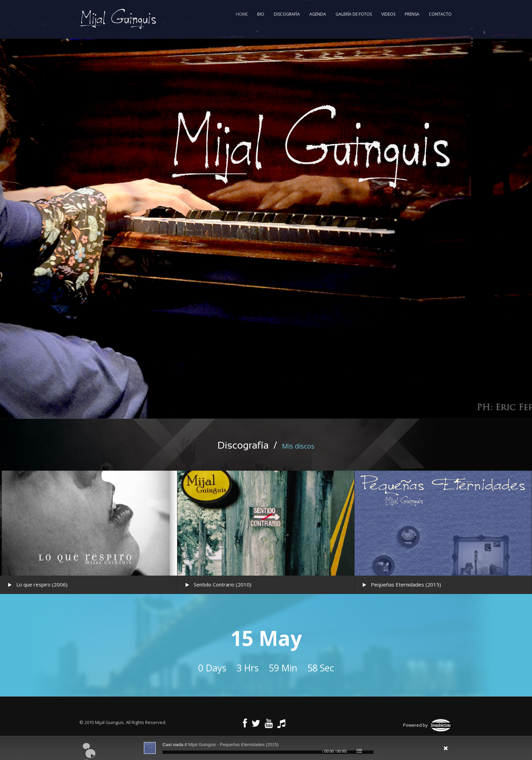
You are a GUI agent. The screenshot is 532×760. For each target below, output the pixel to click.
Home (242, 14)
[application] (266, 748)
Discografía (287, 14)
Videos (388, 14)
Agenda (318, 14)
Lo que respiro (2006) (42, 584)
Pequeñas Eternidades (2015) (406, 584)
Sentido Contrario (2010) (223, 584)
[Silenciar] (407, 750)
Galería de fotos (354, 14)
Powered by (428, 725)
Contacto (440, 14)
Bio (261, 14)
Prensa (412, 14)
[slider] (268, 752)
